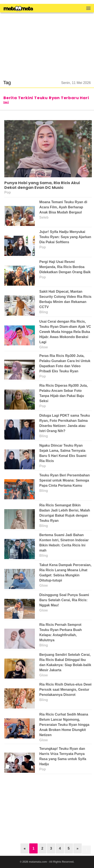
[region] (47, 44)
